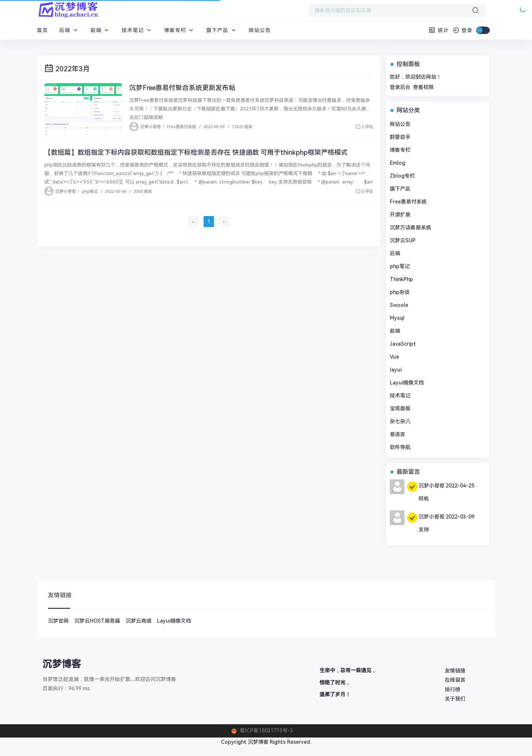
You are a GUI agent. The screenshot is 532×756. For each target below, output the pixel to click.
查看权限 (423, 87)
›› (224, 222)
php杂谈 (400, 292)
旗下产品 (222, 30)
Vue (394, 357)
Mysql (397, 318)
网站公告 (260, 30)
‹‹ (193, 222)
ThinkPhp (401, 279)
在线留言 (455, 680)
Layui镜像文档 (407, 383)
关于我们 (455, 699)
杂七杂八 (400, 421)
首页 (42, 30)
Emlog (398, 163)
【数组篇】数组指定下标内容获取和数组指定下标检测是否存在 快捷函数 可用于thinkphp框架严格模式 (196, 152)
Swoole (399, 305)
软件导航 (400, 447)
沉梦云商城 (139, 621)
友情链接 (455, 671)
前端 (101, 30)
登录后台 (400, 87)
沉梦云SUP (403, 240)
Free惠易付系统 (182, 127)
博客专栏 (180, 30)
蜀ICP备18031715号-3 (266, 731)
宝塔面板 (400, 408)
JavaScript (403, 344)
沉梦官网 (58, 621)
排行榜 (453, 690)
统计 (439, 30)
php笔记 (90, 191)
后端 (69, 30)
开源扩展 (400, 215)
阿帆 (424, 499)
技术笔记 (137, 30)
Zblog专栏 (402, 176)
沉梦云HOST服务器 (97, 621)
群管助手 (400, 137)
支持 (424, 530)
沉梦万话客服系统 (410, 228)
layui (396, 370)
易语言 (398, 434)
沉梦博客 (258, 742)
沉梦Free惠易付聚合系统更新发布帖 (182, 88)
